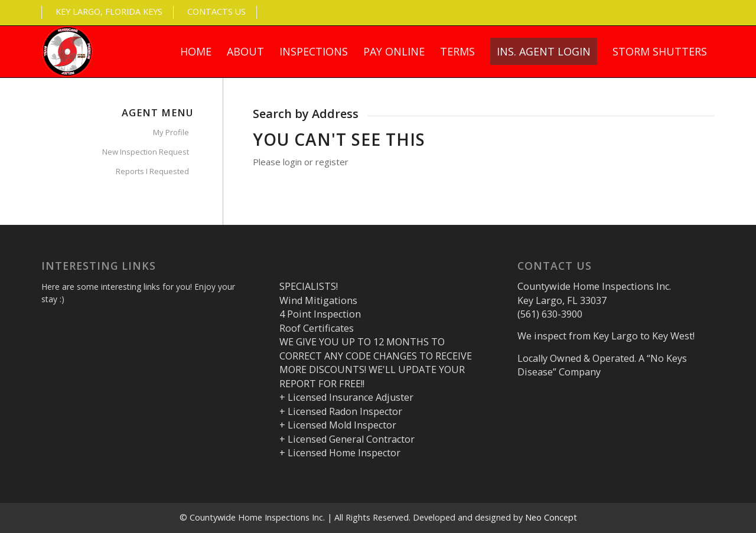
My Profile (171, 132)
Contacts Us (216, 12)
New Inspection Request (146, 152)
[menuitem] (196, 51)
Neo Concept (551, 517)
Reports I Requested (152, 171)
